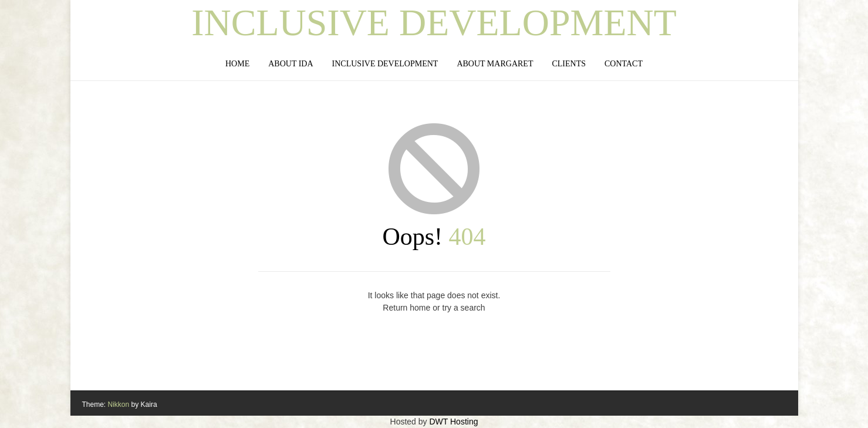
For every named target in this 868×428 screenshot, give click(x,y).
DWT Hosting (453, 422)
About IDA (291, 64)
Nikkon (119, 405)
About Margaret (495, 64)
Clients (569, 64)
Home (237, 64)
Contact (624, 64)
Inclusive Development (434, 23)
